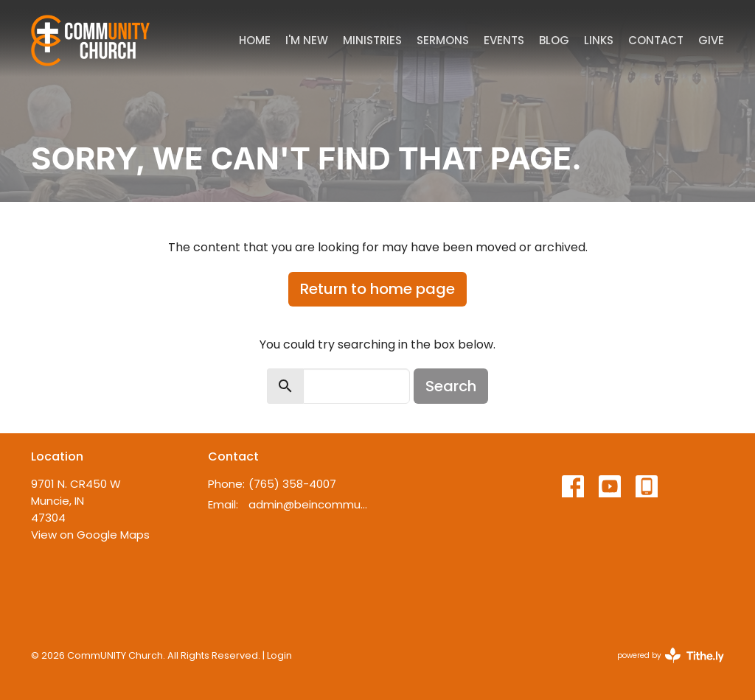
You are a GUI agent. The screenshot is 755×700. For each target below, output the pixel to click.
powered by (671, 655)
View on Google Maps (90, 535)
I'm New (307, 40)
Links (599, 40)
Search (451, 386)
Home (255, 40)
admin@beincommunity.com (309, 504)
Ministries (372, 40)
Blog (554, 40)
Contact (656, 40)
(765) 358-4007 (292, 484)
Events (504, 40)
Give (711, 40)
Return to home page (377, 289)
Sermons (443, 40)
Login (279, 655)
